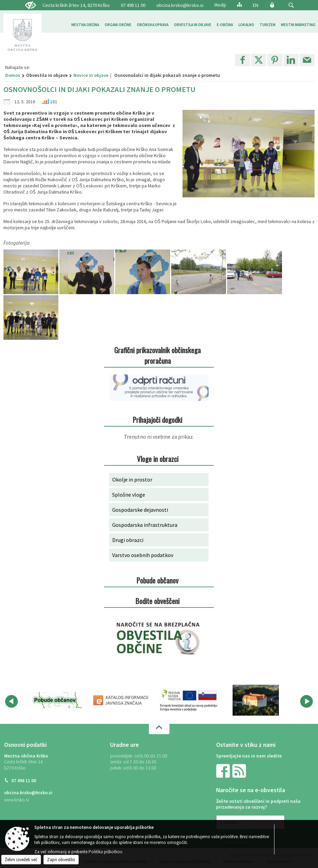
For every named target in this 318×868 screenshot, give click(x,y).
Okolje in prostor (132, 479)
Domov (13, 75)
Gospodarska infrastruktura (145, 525)
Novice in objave (91, 75)
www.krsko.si (16, 800)
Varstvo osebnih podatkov (143, 555)
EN (256, 5)
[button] (291, 5)
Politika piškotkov (105, 852)
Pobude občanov (157, 580)
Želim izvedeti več (21, 860)
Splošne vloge (129, 495)
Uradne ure (125, 745)
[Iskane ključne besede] (285, 6)
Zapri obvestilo (61, 860)
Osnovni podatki (25, 745)
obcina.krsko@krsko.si (180, 5)
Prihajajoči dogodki (157, 420)
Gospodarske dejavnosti (140, 510)
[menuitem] (85, 25)
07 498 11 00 (24, 781)
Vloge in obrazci (158, 459)
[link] (243, 60)
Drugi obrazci (128, 540)
